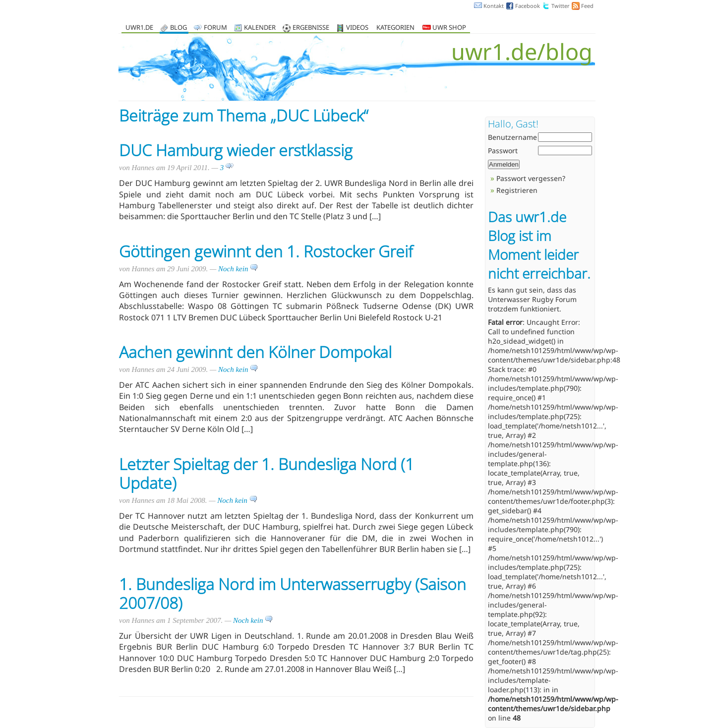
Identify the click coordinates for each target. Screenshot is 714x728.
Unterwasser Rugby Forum (532, 299)
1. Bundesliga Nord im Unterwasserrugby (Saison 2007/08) (293, 593)
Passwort (503, 151)
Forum (215, 28)
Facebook (528, 6)
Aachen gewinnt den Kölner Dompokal (255, 352)
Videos (357, 28)
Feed (587, 6)
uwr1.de (139, 28)
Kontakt (494, 6)
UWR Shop (444, 28)
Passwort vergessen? (531, 178)
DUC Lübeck (320, 115)
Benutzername (512, 137)
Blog (178, 28)
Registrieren (517, 190)
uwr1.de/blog (522, 51)
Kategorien (395, 28)
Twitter (561, 6)
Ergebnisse (311, 28)
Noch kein (238, 269)
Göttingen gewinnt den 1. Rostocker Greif (266, 251)
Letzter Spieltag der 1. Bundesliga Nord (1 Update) (267, 473)
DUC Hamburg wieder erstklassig (236, 150)
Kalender (260, 28)
